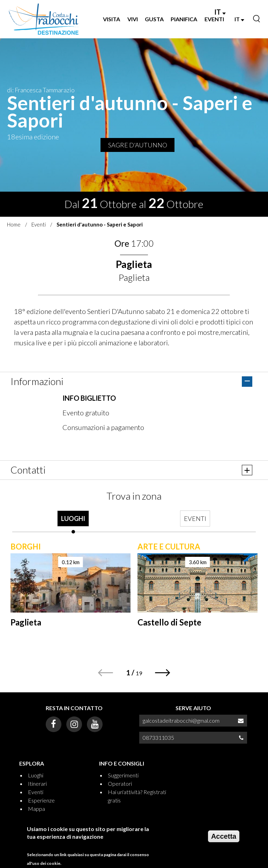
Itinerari (37, 783)
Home (14, 224)
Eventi (39, 224)
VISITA (111, 19)
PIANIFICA (184, 19)
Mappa (36, 809)
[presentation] (73, 522)
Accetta (224, 837)
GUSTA (154, 19)
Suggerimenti (123, 775)
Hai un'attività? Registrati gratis (137, 796)
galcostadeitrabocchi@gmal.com (181, 720)
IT (220, 12)
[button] (163, 673)
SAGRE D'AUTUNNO (138, 145)
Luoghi (36, 775)
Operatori (120, 783)
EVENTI (214, 19)
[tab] (73, 522)
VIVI (133, 19)
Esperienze (41, 800)
